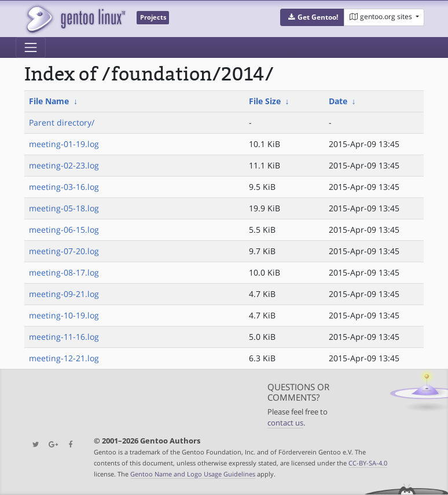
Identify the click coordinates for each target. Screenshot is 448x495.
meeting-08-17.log (64, 272)
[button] (312, 17)
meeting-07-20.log (64, 251)
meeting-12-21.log (64, 358)
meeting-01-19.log (64, 144)
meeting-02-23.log (64, 165)
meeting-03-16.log (64, 187)
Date (338, 101)
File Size (265, 101)
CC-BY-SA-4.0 (368, 463)
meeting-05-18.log (64, 208)
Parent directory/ (62, 122)
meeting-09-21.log (64, 294)
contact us (285, 423)
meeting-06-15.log (64, 230)
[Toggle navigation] (31, 47)
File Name (49, 101)
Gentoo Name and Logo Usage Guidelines (193, 474)
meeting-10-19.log (64, 315)
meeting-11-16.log (64, 337)
